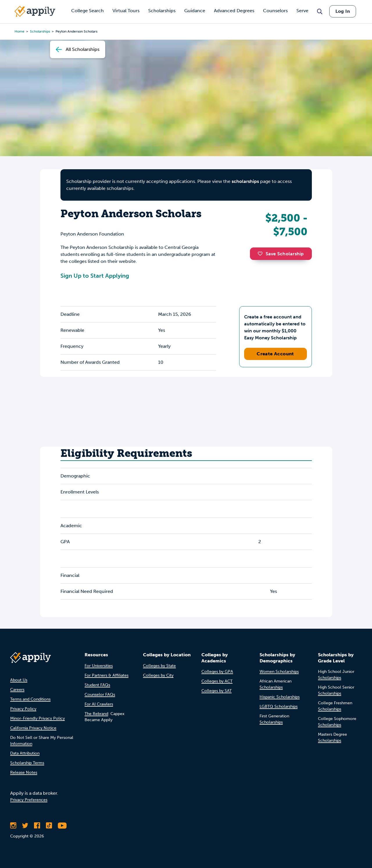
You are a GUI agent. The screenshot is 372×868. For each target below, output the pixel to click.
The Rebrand (96, 714)
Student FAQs (97, 685)
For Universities (99, 666)
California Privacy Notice (33, 728)
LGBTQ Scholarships (279, 706)
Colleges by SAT (217, 691)
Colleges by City (158, 675)
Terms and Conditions (30, 699)
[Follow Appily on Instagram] (13, 826)
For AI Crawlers (99, 704)
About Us (19, 680)
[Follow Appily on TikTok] (49, 826)
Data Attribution (25, 753)
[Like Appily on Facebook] (37, 826)
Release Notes (24, 772)
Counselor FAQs (100, 695)
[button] (262, 254)
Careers (17, 690)
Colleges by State (159, 666)
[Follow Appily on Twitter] (25, 826)
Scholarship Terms (27, 763)
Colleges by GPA (217, 672)
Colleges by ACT (217, 681)
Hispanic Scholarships (280, 697)
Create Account (275, 354)
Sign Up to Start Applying (95, 276)
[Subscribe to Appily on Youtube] (62, 826)
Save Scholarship (281, 254)
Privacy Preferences (29, 800)
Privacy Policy (23, 709)
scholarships (245, 181)
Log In (343, 11)
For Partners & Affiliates (107, 675)
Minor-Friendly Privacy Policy (37, 718)
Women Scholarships (279, 672)
